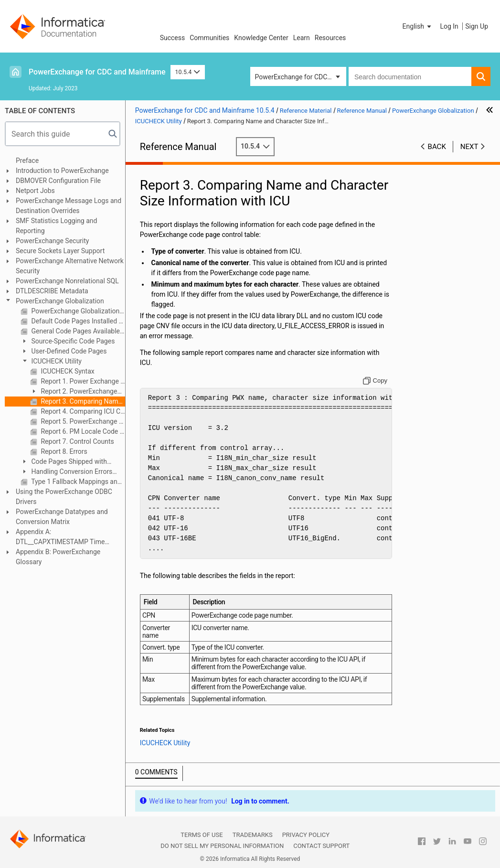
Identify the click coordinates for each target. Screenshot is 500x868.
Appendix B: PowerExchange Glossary (58, 557)
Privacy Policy (306, 835)
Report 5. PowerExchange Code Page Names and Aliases (82, 421)
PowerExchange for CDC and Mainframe (97, 72)
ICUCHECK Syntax (67, 371)
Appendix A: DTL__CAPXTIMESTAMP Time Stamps (60, 537)
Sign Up (477, 26)
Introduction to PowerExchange (62, 171)
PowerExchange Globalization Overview (77, 311)
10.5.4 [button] (188, 72)
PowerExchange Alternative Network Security (70, 266)
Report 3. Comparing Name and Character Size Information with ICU (82, 401)
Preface (27, 161)
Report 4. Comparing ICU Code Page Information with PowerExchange (82, 411)
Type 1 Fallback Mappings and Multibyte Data (77, 482)
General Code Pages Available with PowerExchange (77, 331)
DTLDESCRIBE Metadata (52, 291)
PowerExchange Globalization (60, 301)
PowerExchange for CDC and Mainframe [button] (301, 77)
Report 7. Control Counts (77, 441)
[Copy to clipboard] (375, 381)
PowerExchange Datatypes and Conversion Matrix (62, 517)
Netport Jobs (35, 191)
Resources (330, 38)
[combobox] (410, 76)
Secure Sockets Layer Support (60, 251)
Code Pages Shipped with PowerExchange (64, 462)
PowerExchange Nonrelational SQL (67, 281)
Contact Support (321, 846)
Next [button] (469, 147)
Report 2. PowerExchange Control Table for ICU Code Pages (74, 392)
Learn (302, 38)
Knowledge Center (261, 38)
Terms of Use (202, 835)
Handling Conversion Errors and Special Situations (66, 472)
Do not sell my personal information (222, 846)
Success (173, 38)
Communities (209, 38)
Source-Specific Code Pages (72, 341)
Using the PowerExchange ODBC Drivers (64, 497)
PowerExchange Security (52, 241)
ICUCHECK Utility (56, 361)
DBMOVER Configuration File (58, 181)
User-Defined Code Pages (68, 351)
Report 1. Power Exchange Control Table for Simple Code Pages (82, 381)
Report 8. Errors (63, 451)
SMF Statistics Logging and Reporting (56, 226)
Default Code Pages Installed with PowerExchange (77, 321)
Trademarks (253, 835)
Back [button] (437, 147)
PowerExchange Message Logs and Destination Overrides (69, 206)
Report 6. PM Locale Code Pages (82, 431)
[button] (418, 26)
